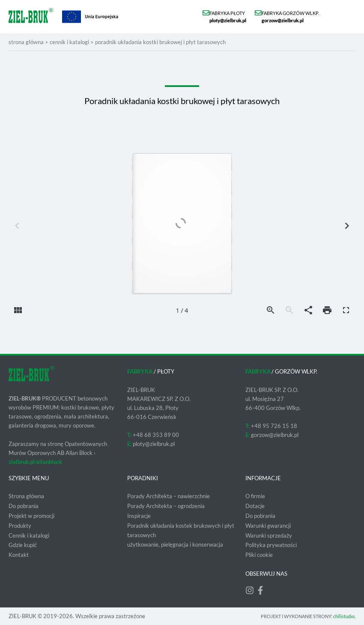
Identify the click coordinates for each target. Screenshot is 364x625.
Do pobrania (24, 506)
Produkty (20, 526)
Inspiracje (139, 516)
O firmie (255, 496)
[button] (348, 17)
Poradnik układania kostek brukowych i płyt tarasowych (181, 530)
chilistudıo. (344, 616)
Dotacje (255, 506)
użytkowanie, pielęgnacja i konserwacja (175, 544)
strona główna (26, 42)
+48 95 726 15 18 (274, 426)
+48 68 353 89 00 (156, 435)
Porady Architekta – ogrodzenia (166, 506)
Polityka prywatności (271, 545)
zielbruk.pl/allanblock (35, 462)
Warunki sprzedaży (269, 535)
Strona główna (26, 496)
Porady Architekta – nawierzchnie (169, 496)
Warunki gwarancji (268, 526)
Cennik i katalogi (69, 42)
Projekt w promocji (31, 516)
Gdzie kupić (23, 545)
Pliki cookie (259, 555)
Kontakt (19, 555)
